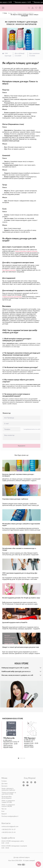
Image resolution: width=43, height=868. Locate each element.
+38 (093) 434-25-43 (8, 832)
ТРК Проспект (30, 738)
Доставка (4, 784)
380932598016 (29, 745)
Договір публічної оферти (22, 857)
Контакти (4, 786)
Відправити (22, 446)
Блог (15, 13)
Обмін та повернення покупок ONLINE (8, 806)
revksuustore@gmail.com (10, 826)
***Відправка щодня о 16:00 (23, 2)
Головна (10, 13)
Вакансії (4, 814)
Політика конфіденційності (10, 816)
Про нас (4, 809)
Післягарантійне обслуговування (7, 797)
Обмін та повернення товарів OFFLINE (8, 801)
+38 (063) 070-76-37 (8, 829)
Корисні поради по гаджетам (25, 13)
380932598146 (8, 746)
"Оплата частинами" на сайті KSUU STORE (9, 793)
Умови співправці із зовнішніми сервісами (8, 789)
